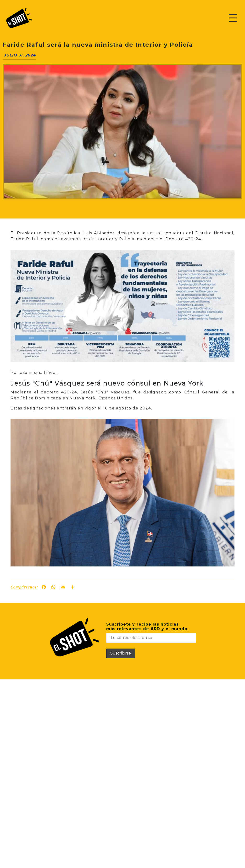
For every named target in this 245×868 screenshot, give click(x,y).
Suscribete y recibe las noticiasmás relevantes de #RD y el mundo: (151, 632)
